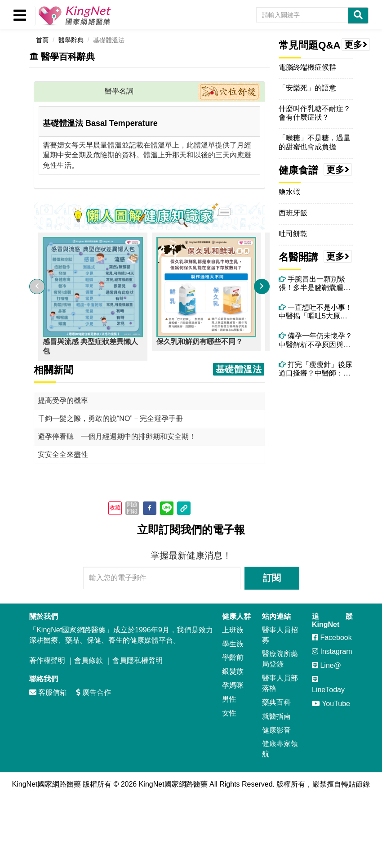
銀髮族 (233, 671)
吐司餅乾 (293, 234)
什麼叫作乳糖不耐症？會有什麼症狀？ (315, 113)
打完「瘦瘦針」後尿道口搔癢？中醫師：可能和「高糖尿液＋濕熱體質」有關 (315, 369)
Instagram (332, 651)
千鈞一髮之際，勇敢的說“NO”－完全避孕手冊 (110, 418)
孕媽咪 (233, 685)
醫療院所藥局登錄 (280, 659)
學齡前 (233, 657)
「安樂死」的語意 (307, 88)
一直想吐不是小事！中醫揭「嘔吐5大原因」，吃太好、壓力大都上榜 (315, 312)
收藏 (115, 508)
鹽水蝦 (289, 192)
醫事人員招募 (280, 635)
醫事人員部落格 (280, 683)
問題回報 (132, 508)
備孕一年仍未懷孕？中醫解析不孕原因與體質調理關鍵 (315, 340)
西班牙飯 (293, 213)
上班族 (233, 630)
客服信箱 (48, 692)
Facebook (332, 638)
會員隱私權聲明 (138, 660)
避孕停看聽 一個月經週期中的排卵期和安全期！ (117, 436)
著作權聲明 (47, 660)
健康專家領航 (280, 749)
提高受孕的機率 (63, 400)
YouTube (331, 704)
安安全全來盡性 (63, 454)
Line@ (326, 665)
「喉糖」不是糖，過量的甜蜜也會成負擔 (315, 142)
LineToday (328, 685)
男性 (229, 699)
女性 (229, 713)
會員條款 (89, 660)
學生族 (233, 644)
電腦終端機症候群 (307, 67)
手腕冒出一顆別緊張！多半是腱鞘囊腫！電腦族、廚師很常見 (315, 284)
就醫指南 (276, 716)
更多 (356, 45)
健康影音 (276, 730)
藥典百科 (276, 702)
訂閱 (272, 578)
